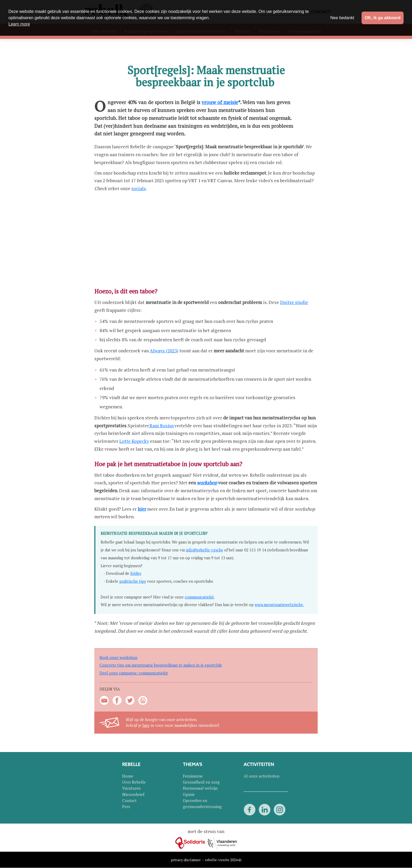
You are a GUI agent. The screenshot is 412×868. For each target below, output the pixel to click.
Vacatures (131, 788)
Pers (126, 806)
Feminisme (193, 776)
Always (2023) (164, 351)
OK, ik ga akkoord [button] (383, 18)
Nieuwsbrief (133, 794)
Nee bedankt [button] (342, 18)
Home (128, 776)
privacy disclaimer (186, 860)
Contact (129, 800)
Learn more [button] (19, 24)
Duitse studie (294, 302)
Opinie (189, 794)
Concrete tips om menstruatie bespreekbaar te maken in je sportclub (161, 665)
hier (146, 725)
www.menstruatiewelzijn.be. (279, 605)
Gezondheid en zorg (201, 782)
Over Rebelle (134, 782)
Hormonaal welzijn (200, 788)
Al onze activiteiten (261, 776)
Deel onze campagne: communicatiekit (134, 673)
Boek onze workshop (119, 658)
